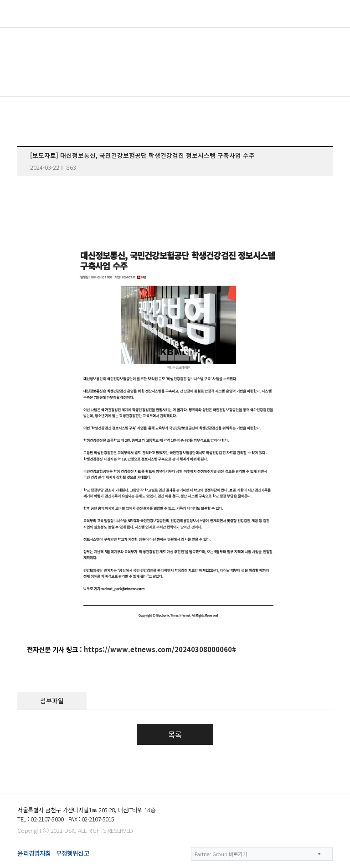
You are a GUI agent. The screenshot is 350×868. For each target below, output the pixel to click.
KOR (299, 14)
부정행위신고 (73, 853)
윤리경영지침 (34, 853)
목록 (175, 734)
